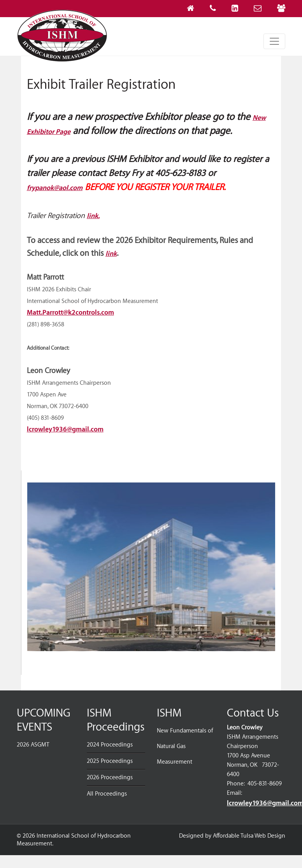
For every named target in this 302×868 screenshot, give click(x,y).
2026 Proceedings (110, 777)
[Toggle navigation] (274, 41)
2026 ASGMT (33, 745)
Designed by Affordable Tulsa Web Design (232, 836)
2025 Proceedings (110, 761)
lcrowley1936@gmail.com (65, 429)
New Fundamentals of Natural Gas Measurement (185, 746)
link (111, 254)
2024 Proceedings (110, 745)
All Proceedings (107, 794)
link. (93, 216)
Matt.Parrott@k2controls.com (70, 313)
